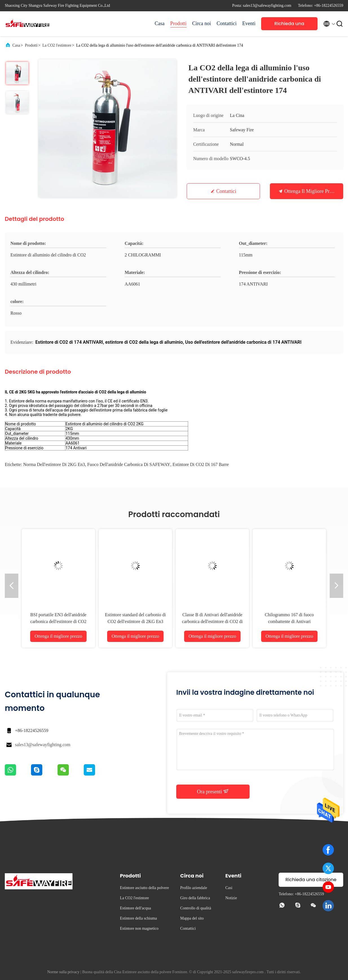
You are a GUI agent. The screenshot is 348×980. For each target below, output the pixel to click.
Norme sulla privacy (63, 972)
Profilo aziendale (194, 888)
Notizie (231, 898)
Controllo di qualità (196, 908)
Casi (229, 888)
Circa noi (202, 23)
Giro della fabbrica (195, 898)
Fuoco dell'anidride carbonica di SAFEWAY (129, 464)
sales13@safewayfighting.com (43, 745)
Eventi (249, 23)
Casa (160, 23)
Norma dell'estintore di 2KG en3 (54, 464)
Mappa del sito (192, 918)
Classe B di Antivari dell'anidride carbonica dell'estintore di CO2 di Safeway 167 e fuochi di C (212, 621)
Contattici (227, 23)
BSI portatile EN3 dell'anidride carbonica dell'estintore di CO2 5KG (59, 621)
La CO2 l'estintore (57, 45)
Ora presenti (213, 791)
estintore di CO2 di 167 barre (201, 464)
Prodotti (179, 23)
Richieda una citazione (289, 25)
